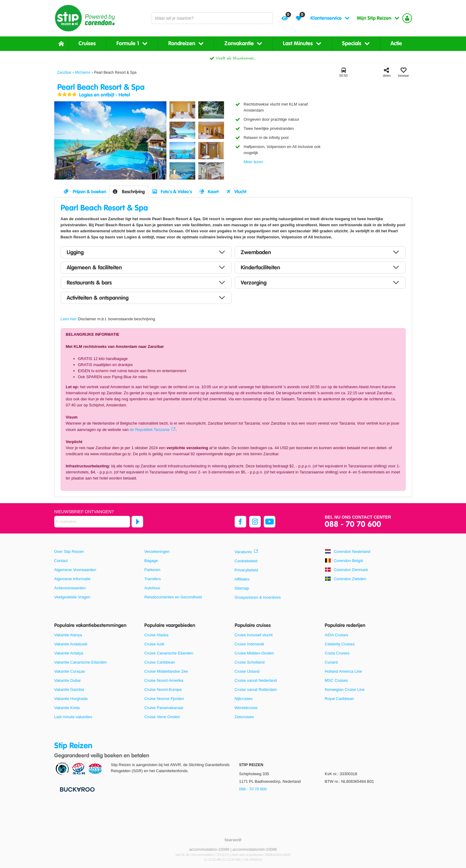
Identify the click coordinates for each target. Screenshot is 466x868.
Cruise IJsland (247, 671)
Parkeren (152, 570)
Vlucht (240, 192)
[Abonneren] (137, 522)
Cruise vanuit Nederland (256, 680)
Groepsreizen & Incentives (258, 597)
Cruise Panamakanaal (164, 708)
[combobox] (212, 18)
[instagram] (255, 522)
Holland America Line (343, 671)
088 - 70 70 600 (353, 525)
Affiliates (242, 579)
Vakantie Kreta (67, 708)
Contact (61, 561)
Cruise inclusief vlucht (254, 635)
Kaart (213, 192)
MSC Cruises (336, 680)
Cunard (331, 662)
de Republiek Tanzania (150, 430)
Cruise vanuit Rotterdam (256, 690)
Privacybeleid (246, 570)
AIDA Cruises (336, 635)
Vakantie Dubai (67, 680)
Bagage (151, 561)
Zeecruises (244, 717)
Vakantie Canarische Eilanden (80, 662)
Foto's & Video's (176, 192)
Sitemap (242, 588)
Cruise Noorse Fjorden (164, 699)
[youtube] (270, 522)
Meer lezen (253, 162)
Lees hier (69, 319)
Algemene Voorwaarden (75, 570)
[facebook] (240, 522)
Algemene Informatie (72, 579)
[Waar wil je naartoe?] (212, 18)
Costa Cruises (337, 653)
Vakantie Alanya (68, 635)
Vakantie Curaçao (70, 671)
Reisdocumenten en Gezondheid (173, 597)
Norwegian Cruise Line (345, 690)
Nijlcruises (244, 699)
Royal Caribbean (339, 699)
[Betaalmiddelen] (77, 789)
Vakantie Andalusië (71, 644)
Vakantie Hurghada (71, 699)
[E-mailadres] (92, 522)
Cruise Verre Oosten (162, 717)
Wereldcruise (246, 708)
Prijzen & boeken (89, 192)
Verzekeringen (157, 552)
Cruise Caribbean (160, 662)
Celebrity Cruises (340, 644)
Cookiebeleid (246, 561)
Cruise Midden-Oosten (254, 653)
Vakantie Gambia (69, 690)
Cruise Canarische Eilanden (169, 653)
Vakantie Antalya (69, 653)
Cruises (87, 44)
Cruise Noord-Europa (163, 690)
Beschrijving (133, 192)
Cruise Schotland (250, 662)
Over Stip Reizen (69, 552)
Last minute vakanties (73, 717)
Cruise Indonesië (250, 644)
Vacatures (243, 552)
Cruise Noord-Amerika (164, 680)
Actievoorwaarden (70, 588)
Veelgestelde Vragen (72, 597)
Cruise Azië (154, 644)
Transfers (153, 579)
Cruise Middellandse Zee (166, 671)
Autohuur (152, 588)
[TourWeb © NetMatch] (233, 840)
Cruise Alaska (156, 635)
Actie (396, 44)
